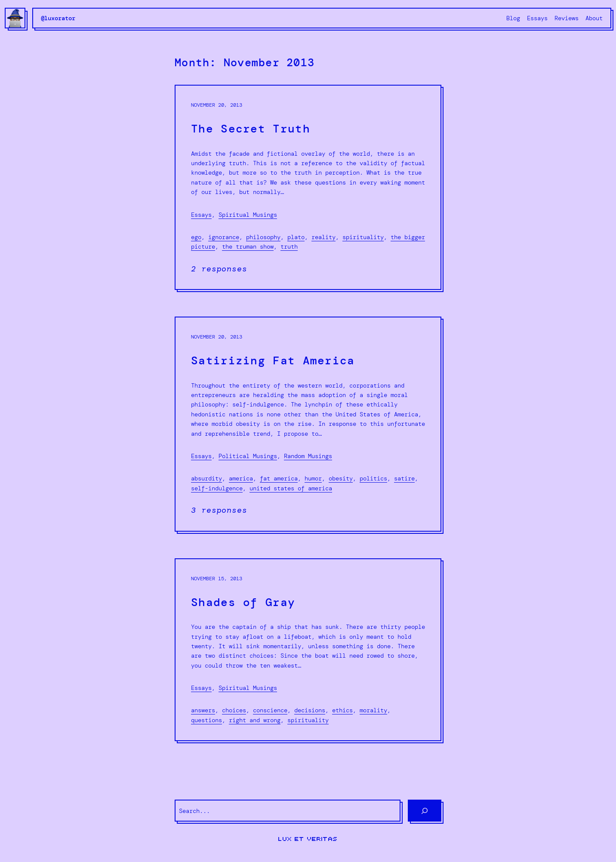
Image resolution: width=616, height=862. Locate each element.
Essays (201, 215)
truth (289, 246)
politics (373, 478)
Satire (404, 478)
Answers (203, 710)
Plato (296, 237)
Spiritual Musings (248, 215)
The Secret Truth (251, 129)
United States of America (291, 488)
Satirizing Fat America (273, 361)
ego (196, 237)
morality (373, 710)
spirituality (363, 237)
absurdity (206, 478)
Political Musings (248, 456)
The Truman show (248, 246)
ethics (342, 710)
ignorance (224, 237)
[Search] (425, 811)
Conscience (270, 710)
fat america (279, 478)
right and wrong (255, 720)
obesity (341, 478)
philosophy (263, 237)
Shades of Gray (243, 602)
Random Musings (308, 456)
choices (234, 710)
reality (323, 237)
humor (313, 478)
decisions (310, 710)
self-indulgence (217, 488)
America (241, 478)
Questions (206, 720)
